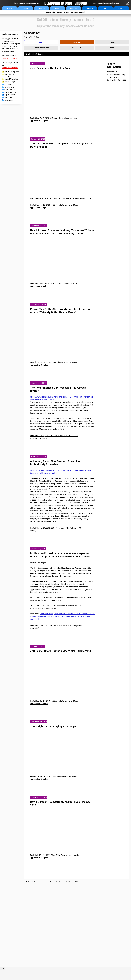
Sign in (121, 8)
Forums (73, 8)
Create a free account (9, 58)
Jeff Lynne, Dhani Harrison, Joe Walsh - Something (61, 651)
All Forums (8, 84)
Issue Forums (9, 87)
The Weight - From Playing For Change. (54, 726)
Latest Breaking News (12, 72)
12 (56, 882)
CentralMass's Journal (76, 12)
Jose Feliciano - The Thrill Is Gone (50, 68)
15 (66, 882)
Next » (77, 882)
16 (69, 882)
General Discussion (11, 79)
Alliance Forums (10, 92)
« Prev (27, 882)
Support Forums (10, 98)
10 (50, 882)
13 (59, 882)
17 (72, 882)
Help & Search (9, 100)
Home (10, 8)
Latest (26, 8)
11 (53, 882)
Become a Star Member (10, 68)
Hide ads (89, 8)
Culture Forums (10, 90)
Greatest (42, 8)
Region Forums (10, 95)
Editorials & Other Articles (10, 76)
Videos (58, 8)
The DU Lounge (10, 82)
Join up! (105, 8)
